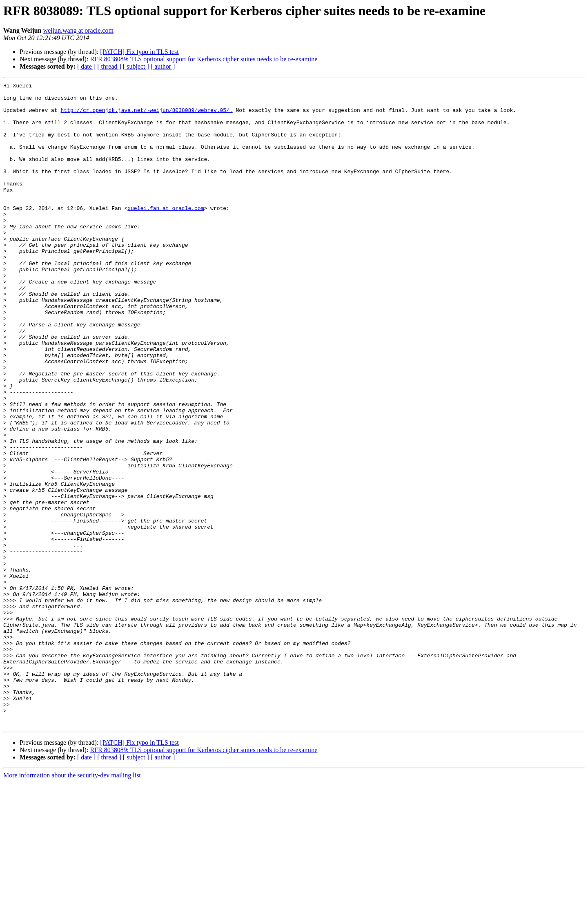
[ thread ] (109, 66)
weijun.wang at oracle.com (78, 30)
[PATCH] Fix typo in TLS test (139, 52)
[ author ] (163, 66)
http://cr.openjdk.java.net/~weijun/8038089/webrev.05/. (146, 116)
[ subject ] (136, 66)
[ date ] (86, 66)
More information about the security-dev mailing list (72, 904)
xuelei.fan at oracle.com (166, 234)
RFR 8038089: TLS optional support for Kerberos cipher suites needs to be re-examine (204, 59)
